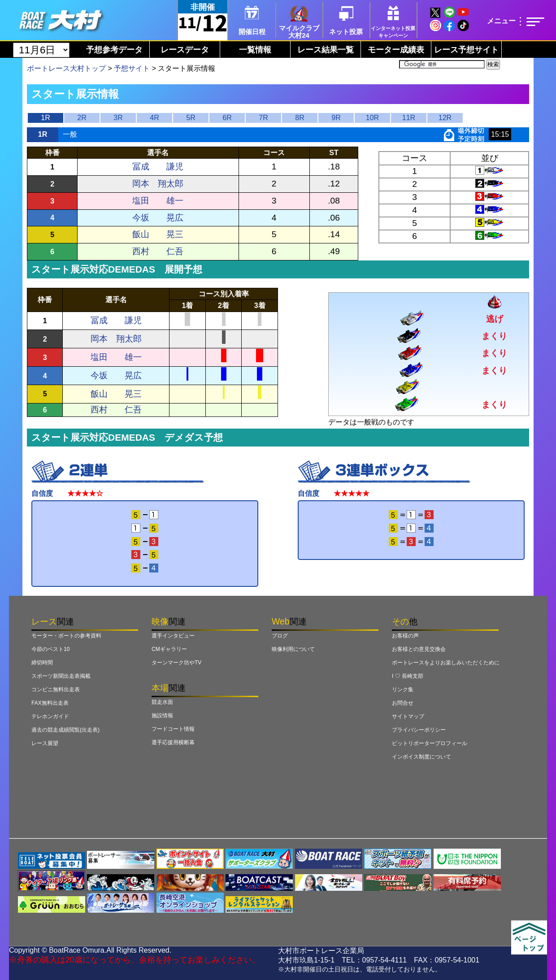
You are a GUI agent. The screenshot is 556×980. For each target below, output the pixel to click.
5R (191, 118)
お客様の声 (405, 636)
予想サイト (132, 68)
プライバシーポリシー (419, 730)
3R (118, 118)
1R (45, 118)
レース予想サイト (466, 50)
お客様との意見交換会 (419, 649)
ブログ (280, 636)
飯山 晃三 (158, 234)
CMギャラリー (169, 649)
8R (300, 118)
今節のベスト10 (50, 649)
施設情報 (162, 715)
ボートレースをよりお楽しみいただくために (446, 663)
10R (372, 118)
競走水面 (162, 702)
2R (82, 118)
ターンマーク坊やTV (176, 663)
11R (409, 118)
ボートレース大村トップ (66, 68)
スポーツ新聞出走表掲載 (61, 676)
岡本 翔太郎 (158, 184)
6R (227, 118)
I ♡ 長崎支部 (408, 676)
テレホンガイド (50, 716)
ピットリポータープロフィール (430, 743)
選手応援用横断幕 (173, 742)
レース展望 (45, 743)
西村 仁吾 (158, 251)
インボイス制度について (421, 757)
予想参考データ (114, 50)
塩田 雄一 (158, 201)
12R (445, 118)
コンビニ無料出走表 (56, 689)
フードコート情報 (173, 729)
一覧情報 (255, 50)
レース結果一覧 (326, 50)
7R (263, 118)
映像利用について (293, 649)
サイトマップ (408, 716)
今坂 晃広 (158, 218)
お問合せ (403, 703)
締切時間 (42, 663)
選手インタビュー (173, 636)
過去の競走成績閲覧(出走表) (65, 730)
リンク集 (403, 689)
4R (154, 118)
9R (336, 118)
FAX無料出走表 (50, 703)
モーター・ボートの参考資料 (66, 636)
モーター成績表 (396, 50)
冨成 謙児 (158, 167)
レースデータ (185, 50)
